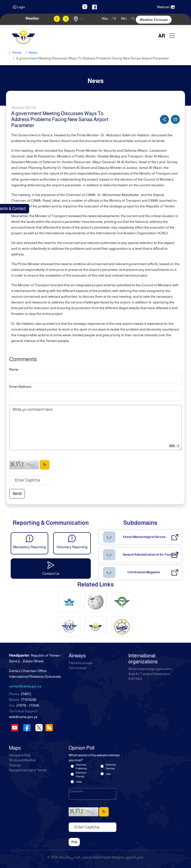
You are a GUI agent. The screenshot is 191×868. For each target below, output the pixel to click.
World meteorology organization (150, 669)
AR (162, 36)
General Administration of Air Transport (150, 555)
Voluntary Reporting (72, 547)
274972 (26, 694)
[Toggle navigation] (172, 36)
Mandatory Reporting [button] (30, 547)
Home (17, 52)
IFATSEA (135, 679)
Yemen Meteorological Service (144, 537)
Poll (74, 842)
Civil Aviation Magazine (144, 572)
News (33, 52)
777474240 (28, 700)
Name (14, 369)
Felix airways (77, 668)
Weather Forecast (154, 20)
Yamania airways (80, 663)
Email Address (20, 386)
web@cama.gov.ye (23, 717)
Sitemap (15, 765)
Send (17, 494)
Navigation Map (20, 755)
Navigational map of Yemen (28, 770)
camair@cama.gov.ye (25, 686)
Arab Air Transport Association (149, 674)
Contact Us (51, 574)
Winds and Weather (22, 760)
